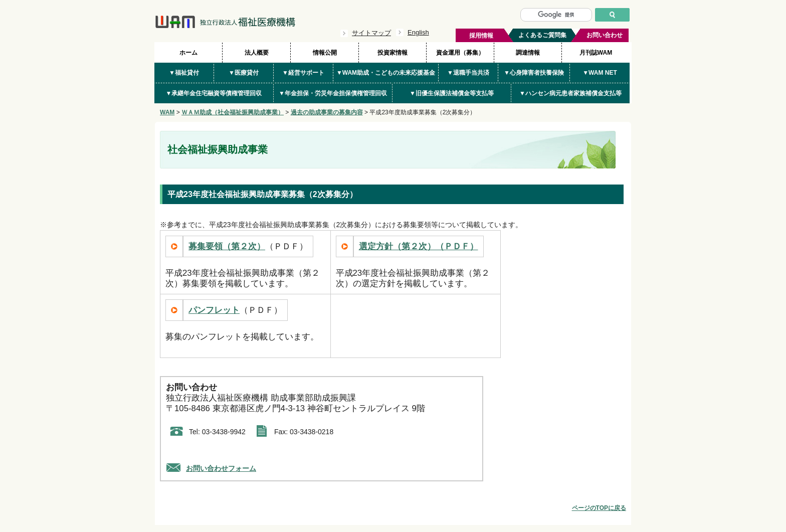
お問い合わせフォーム (221, 468)
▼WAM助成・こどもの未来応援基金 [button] (386, 73)
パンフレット (214, 310)
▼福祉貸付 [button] (184, 73)
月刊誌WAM (596, 53)
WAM (167, 112)
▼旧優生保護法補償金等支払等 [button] (452, 93)
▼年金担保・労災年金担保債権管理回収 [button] (333, 93)
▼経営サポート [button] (303, 73)
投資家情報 (392, 53)
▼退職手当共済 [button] (468, 73)
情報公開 (325, 53)
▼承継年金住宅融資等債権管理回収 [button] (214, 93)
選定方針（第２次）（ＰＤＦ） (419, 246)
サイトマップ (371, 33)
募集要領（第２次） (227, 246)
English (418, 32)
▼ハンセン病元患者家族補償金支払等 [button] (570, 93)
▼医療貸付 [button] (244, 73)
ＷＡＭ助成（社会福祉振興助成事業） (233, 112)
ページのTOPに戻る (599, 508)
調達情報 (528, 53)
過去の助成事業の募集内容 (327, 112)
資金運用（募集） (460, 53)
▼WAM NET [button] (600, 73)
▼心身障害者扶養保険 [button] (534, 73)
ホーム (188, 53)
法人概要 (257, 53)
